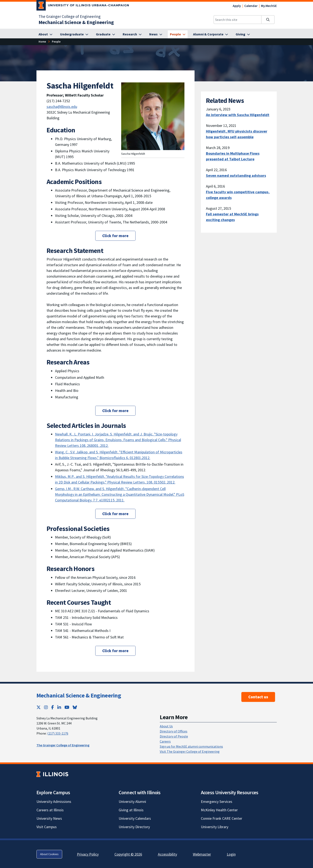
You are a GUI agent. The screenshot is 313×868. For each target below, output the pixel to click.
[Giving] (243, 34)
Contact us (258, 697)
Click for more (115, 236)
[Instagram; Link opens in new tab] (46, 707)
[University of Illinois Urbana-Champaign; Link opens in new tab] (83, 6)
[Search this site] (238, 20)
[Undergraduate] (74, 34)
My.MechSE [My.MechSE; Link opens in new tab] (269, 6)
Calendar (251, 6)
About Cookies (49, 854)
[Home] (42, 42)
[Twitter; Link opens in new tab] (39, 707)
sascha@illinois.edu (62, 107)
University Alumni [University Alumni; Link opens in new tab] (132, 801)
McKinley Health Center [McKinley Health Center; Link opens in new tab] (219, 810)
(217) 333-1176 (58, 733)
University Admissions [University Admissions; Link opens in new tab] (54, 801)
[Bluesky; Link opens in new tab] (75, 707)
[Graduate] (105, 34)
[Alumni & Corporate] (211, 34)
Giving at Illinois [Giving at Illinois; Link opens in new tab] (131, 810)
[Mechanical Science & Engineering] (76, 22)
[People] (178, 34)
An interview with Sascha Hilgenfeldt (238, 115)
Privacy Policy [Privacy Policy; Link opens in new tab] (88, 854)
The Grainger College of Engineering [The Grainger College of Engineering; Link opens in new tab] (70, 16)
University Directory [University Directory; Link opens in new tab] (134, 827)
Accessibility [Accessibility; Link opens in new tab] (167, 854)
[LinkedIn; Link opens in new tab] (59, 707)
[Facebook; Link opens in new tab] (53, 707)
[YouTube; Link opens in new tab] (67, 707)
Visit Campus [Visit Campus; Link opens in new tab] (47, 827)
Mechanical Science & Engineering (79, 695)
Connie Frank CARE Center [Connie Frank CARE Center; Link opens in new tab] (222, 818)
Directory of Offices (174, 731)
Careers (165, 741)
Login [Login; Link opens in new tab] (231, 854)
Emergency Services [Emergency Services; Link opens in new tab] (217, 801)
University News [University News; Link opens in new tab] (49, 818)
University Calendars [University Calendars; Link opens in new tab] (135, 818)
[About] (46, 34)
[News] (156, 34)
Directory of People (174, 736)
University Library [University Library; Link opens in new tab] (215, 827)
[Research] (132, 34)
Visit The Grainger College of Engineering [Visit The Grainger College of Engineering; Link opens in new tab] (190, 751)
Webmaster (202, 854)
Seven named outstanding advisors (236, 175)
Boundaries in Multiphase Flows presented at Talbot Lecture (233, 156)
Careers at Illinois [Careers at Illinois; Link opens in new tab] (50, 810)
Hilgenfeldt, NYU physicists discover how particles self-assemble (237, 134)
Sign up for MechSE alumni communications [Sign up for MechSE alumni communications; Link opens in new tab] (191, 746)
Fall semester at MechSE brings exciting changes (232, 217)
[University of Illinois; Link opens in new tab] (52, 774)
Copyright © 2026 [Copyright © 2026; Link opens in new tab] (128, 854)
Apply (237, 6)
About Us (166, 726)
